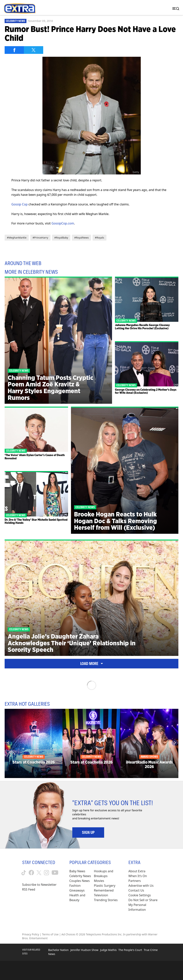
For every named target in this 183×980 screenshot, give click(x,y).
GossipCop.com (63, 223)
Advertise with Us (141, 886)
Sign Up (88, 832)
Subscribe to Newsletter (39, 885)
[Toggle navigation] (175, 9)
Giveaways (77, 890)
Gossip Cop (19, 204)
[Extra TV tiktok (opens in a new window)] (24, 873)
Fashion (75, 886)
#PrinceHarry (40, 238)
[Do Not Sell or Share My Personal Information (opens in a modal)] (145, 905)
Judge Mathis (108, 950)
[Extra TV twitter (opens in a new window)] (39, 873)
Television (101, 895)
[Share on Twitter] (34, 50)
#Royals (100, 238)
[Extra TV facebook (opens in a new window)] (31, 873)
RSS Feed (29, 889)
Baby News (77, 871)
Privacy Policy (31, 934)
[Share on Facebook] (14, 50)
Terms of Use (50, 934)
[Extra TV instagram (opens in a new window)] (46, 873)
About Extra (137, 871)
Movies (99, 881)
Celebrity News (16, 21)
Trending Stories (106, 900)
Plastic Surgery (105, 886)
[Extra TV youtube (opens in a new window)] (55, 873)
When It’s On (138, 876)
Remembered (104, 890)
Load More (92, 664)
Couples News (80, 881)
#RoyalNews (81, 238)
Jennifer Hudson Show (84, 950)
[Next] (175, 743)
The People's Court (130, 950)
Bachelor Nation (58, 950)
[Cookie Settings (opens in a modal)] (140, 895)
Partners (135, 881)
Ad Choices (68, 934)
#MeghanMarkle (17, 238)
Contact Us (136, 890)
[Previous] (8, 743)
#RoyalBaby (61, 238)
